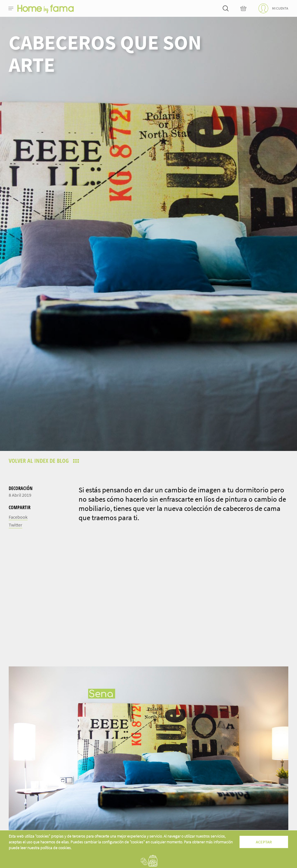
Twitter (16, 525)
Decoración (21, 488)
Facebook (18, 517)
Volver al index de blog (39, 461)
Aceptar (264, 842)
